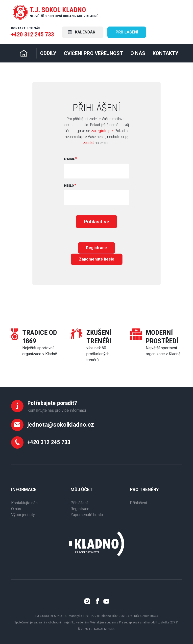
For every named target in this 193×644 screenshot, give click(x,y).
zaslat (88, 143)
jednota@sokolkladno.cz (61, 425)
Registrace (96, 248)
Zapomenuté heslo (97, 259)
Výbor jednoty (23, 515)
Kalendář (82, 32)
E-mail (69, 159)
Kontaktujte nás (24, 503)
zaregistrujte (102, 131)
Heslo (69, 186)
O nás (16, 509)
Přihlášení (127, 32)
